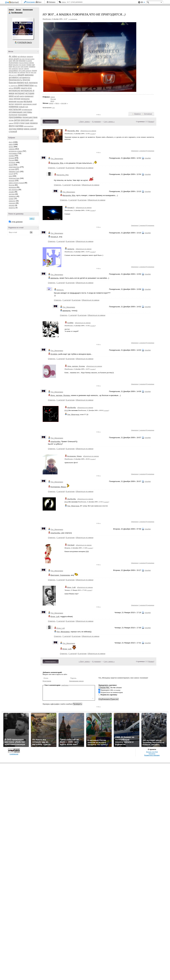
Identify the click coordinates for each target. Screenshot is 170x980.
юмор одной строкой (16, 183)
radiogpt (26, 69)
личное (17, 99)
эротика (13, 129)
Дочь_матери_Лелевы (76, 366)
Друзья (18, 10)
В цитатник (150, 151)
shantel (34, 71)
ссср (16, 123)
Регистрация (31, 2)
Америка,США (14, 172)
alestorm (30, 57)
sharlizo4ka (72, 407)
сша (27, 123)
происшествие (30, 117)
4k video (13, 56)
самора (11, 123)
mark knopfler (25, 67)
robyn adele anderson (25, 71)
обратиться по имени (88, 131)
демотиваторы (26, 85)
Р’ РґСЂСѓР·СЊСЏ (25, 43)
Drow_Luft (71, 587)
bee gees (22, 59)
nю (10, 69)
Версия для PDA (152, 752)
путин (11, 120)
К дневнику (97, 122)
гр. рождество (13, 86)
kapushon (16, 65)
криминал (29, 96)
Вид (143, 3)
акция (21, 75)
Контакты (152, 754)
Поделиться (148, 114)
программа (23, 115)
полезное (13, 115)
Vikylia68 (71, 545)
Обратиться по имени (84, 168)
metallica (32, 67)
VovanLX (71, 207)
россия (25, 120)
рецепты (12, 208)
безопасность (15, 80)
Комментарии (28, 10)
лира (11, 99)
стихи (22, 123)
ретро (17, 120)
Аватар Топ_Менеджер (23, 28)
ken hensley (23, 65)
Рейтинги (52, 2)
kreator (29, 65)
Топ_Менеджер (57, 159)
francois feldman (24, 63)
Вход (40, 2)
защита (24, 88)
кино (11, 96)
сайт (31, 120)
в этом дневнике (17, 222)
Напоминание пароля (76, 681)
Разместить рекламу (152, 755)
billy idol (16, 61)
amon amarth (14, 59)
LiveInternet (12, 2)
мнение (13, 101)
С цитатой (142, 151)
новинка (14, 107)
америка (29, 75)
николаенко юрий (30, 104)
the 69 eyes (13, 72)
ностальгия (15, 109)
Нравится (137, 114)
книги (22, 96)
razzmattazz (13, 70)
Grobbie (70, 323)
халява (19, 126)
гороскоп (12, 203)
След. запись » (109, 122)
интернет (20, 93)
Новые (151, 122)
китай (17, 96)
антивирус (14, 77)
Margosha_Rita (73, 131)
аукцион (12, 205)
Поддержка (139, 2)
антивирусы (25, 77)
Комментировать (51, 122)
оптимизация (27, 110)
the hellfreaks (21, 72)
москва (20, 102)
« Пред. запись (84, 122)
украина (34, 123)
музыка (28, 101)
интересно (15, 90)
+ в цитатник (73, 19)
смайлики (65, 685)
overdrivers (15, 69)
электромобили (29, 126)
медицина (25, 99)
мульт (11, 104)
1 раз (53, 108)
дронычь (71, 249)
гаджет (11, 199)
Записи (11, 10)
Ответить (135, 151)
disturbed (22, 61)
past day (21, 69)
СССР (11, 174)
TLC (66, 410)
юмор (20, 129)
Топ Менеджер (10, 13)
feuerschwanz (14, 63)
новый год (23, 107)
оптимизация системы (20, 112)
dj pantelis (29, 61)
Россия (11, 160)
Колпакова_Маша (74, 456)
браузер (13, 83)
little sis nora (16, 67)
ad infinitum (22, 57)
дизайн (17, 88)
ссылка (93, 134)
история (30, 93)
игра (30, 88)
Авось (64, 2)
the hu (28, 72)
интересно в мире (15, 151)
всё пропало (31, 83)
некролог (18, 104)
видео (21, 82)
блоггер (26, 80)
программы (15, 117)
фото (12, 126)
